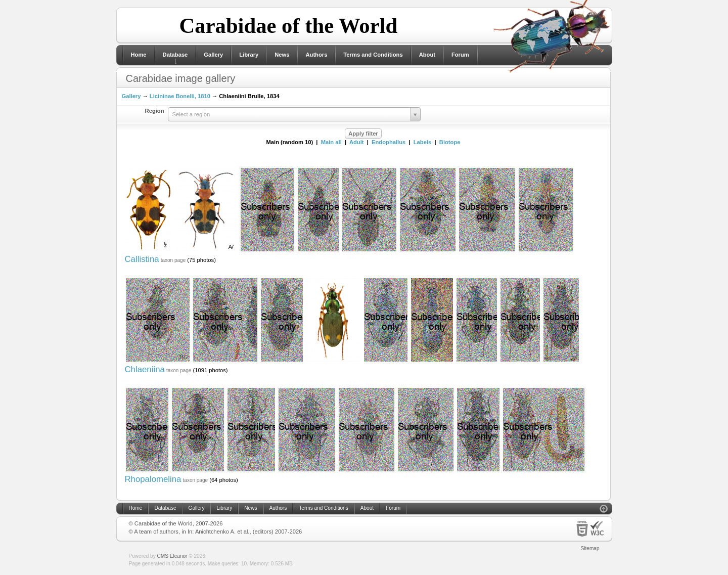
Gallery (213, 55)
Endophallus (389, 142)
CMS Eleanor (172, 556)
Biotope (450, 142)
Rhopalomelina (153, 479)
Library (249, 55)
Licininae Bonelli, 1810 (180, 96)
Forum (460, 55)
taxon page (173, 260)
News (282, 55)
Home (139, 55)
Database (175, 55)
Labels (422, 142)
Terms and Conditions (373, 55)
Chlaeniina (145, 369)
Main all (331, 142)
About (427, 55)
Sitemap (590, 548)
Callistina (142, 259)
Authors (316, 55)
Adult (357, 142)
